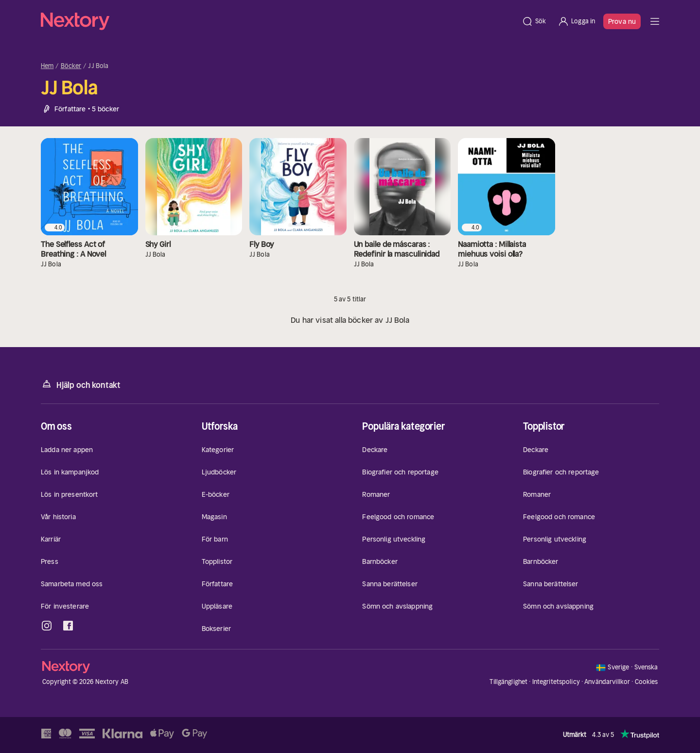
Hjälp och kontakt (81, 384)
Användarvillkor (607, 682)
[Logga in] (576, 21)
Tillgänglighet (508, 682)
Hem (47, 66)
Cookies (647, 682)
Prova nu (622, 21)
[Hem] (278, 21)
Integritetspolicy (556, 682)
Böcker (71, 66)
